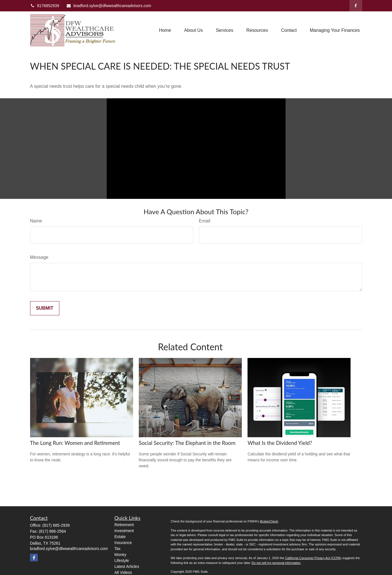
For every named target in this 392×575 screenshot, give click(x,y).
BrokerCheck (269, 521)
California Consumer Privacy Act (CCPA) (313, 558)
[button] (165, 30)
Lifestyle (122, 561)
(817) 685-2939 (56, 525)
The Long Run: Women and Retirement (75, 443)
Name (36, 221)
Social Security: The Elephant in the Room (187, 443)
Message (39, 257)
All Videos (123, 572)
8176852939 (45, 6)
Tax (118, 549)
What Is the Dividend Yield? (280, 443)
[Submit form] (45, 308)
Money (120, 555)
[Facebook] (356, 6)
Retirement (124, 525)
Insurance (123, 543)
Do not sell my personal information (276, 563)
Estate (120, 537)
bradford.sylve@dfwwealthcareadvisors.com (109, 6)
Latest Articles (127, 566)
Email (205, 221)
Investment (124, 531)
